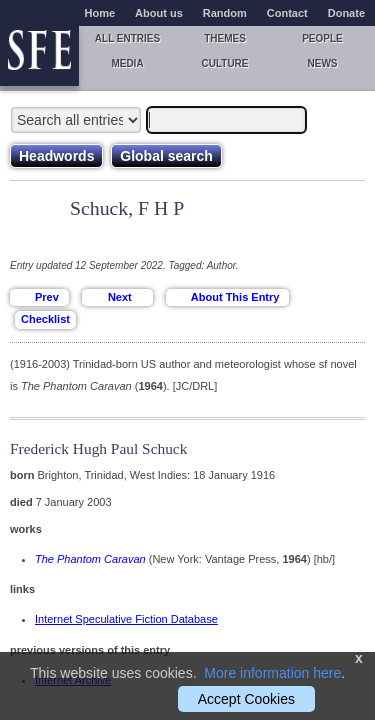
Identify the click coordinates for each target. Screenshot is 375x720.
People (322, 38)
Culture (224, 63)
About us (159, 13)
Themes (225, 38)
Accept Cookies (246, 699)
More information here (272, 673)
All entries (127, 38)
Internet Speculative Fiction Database (126, 619)
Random (225, 13)
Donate (346, 13)
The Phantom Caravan (90, 559)
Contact (287, 13)
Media (127, 63)
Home (100, 13)
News (323, 63)
